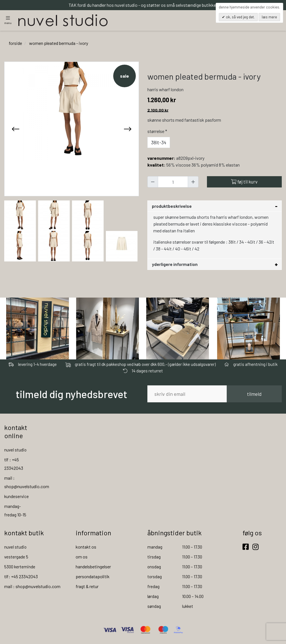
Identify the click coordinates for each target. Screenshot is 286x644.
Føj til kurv (244, 182)
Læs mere (269, 17)
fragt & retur (87, 587)
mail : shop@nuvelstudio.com (32, 587)
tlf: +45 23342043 (21, 577)
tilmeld (254, 394)
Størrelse (158, 131)
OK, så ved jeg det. (240, 17)
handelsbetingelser (93, 567)
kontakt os (86, 547)
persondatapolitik (93, 577)
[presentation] (16, 129)
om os (82, 557)
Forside (15, 43)
